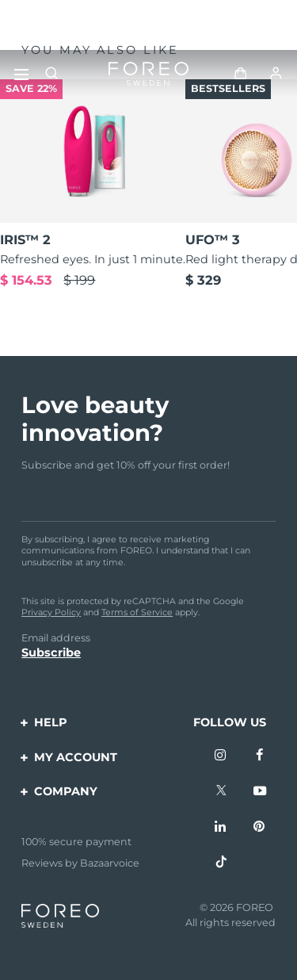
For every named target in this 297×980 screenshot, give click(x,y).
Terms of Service (137, 612)
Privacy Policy (51, 612)
